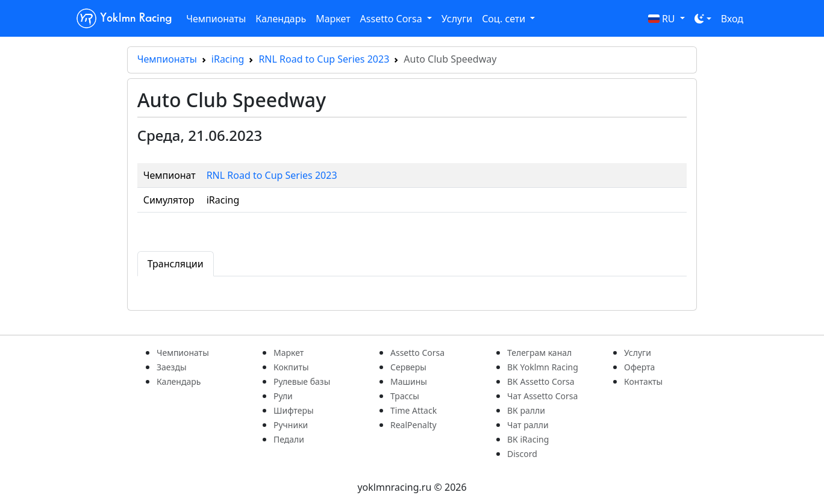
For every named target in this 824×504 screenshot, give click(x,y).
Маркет (333, 19)
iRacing (228, 59)
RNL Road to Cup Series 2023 (324, 59)
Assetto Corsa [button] (392, 19)
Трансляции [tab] (176, 264)
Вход (732, 19)
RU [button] (663, 19)
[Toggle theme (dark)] (703, 19)
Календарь (281, 19)
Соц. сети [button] (505, 19)
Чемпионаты (216, 19)
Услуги (457, 19)
